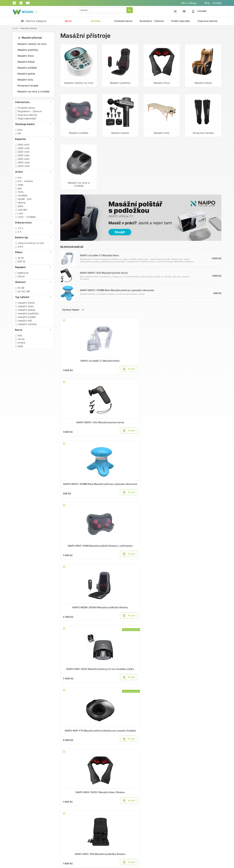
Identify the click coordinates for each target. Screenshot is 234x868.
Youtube (160, 682)
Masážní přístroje (30, 38)
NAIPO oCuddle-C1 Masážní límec (100, 255)
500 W (20, 262)
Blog (207, 3)
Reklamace (56, 679)
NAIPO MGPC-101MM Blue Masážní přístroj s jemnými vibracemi (117, 290)
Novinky (96, 21)
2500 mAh (22, 155)
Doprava (55, 686)
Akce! (68, 21)
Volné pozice (20, 679)
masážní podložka (27, 313)
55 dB (20, 288)
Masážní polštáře (27, 68)
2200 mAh (22, 152)
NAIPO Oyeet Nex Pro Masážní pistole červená (120, 629)
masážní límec (24, 306)
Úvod (15, 28)
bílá (18, 335)
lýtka (19, 206)
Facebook (161, 675)
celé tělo (21, 210)
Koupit (88, 375)
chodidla (21, 195)
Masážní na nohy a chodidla (33, 92)
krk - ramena (24, 181)
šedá (19, 346)
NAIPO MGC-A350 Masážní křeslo (162, 562)
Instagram (161, 679)
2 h (18, 232)
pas (18, 188)
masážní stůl (23, 321)
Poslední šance (123, 21)
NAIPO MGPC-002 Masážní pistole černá (104, 273)
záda (19, 185)
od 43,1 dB (22, 291)
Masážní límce (26, 56)
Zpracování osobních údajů (21, 849)
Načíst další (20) (142, 654)
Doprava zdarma (208, 21)
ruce (19, 213)
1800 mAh (22, 145)
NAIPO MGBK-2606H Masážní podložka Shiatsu (79, 430)
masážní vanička (26, 324)
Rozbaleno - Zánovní (152, 21)
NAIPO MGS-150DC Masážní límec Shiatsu (203, 430)
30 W (19, 258)
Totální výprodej (180, 21)
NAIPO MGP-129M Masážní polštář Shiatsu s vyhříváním (203, 364)
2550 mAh (22, 159)
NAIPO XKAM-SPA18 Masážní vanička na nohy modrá (203, 563)
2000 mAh (22, 148)
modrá (20, 343)
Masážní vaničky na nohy (32, 44)
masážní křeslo (25, 303)
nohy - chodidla (25, 217)
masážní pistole (25, 310)
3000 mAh (22, 166)
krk (18, 178)
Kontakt (217, 3)
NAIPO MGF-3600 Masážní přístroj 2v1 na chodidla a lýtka (120, 431)
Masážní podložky (28, 50)
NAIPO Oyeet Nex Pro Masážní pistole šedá (162, 629)
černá (20, 339)
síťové (20, 276)
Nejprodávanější (26, 118)
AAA (19, 247)
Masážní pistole (26, 74)
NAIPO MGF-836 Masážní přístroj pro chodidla (79, 629)
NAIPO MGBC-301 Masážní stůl (203, 497)
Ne (18, 133)
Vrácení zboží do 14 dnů (64, 682)
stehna (20, 203)
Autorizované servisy (112, 682)
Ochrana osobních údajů (114, 675)
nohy (19, 192)
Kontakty (18, 675)
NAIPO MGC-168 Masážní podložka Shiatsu (79, 497)
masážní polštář (25, 317)
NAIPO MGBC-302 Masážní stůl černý (162, 497)
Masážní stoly (25, 80)
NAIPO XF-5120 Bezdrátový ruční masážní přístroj (203, 630)
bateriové (22, 273)
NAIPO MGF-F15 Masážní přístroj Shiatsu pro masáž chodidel (162, 431)
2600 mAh (22, 163)
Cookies (104, 679)
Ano (19, 130)
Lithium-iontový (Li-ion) (30, 243)
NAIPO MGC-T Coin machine (120, 562)
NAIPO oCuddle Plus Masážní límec (120, 497)
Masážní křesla (26, 62)
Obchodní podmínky (61, 675)
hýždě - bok (23, 199)
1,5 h (19, 228)
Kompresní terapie (28, 86)
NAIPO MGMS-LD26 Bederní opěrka (79, 562)
